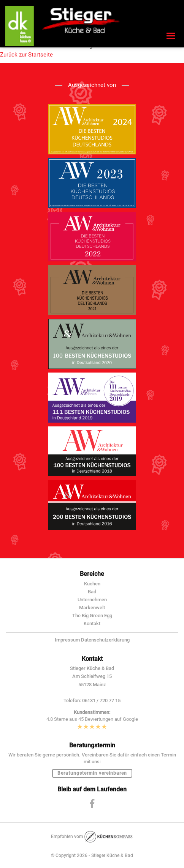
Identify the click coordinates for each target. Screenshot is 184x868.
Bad (92, 592)
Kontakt (92, 623)
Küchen (92, 584)
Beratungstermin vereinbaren (92, 773)
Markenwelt (92, 608)
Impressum (67, 640)
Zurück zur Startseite (26, 55)
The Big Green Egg (92, 616)
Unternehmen (92, 600)
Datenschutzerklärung (105, 640)
